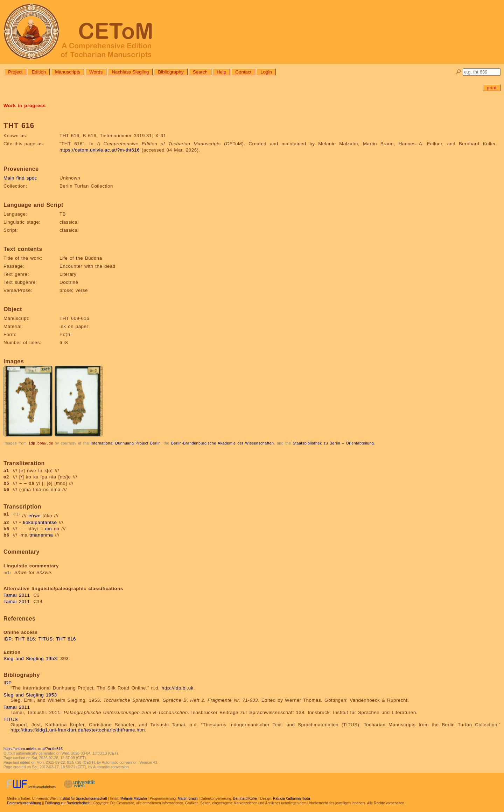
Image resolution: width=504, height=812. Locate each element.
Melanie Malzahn (134, 798)
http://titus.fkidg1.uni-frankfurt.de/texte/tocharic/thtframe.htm (78, 730)
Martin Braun (188, 798)
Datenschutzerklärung (24, 803)
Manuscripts (68, 72)
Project (15, 72)
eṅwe (35, 516)
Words (96, 72)
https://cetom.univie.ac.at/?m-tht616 (100, 150)
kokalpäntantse (40, 522)
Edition (39, 72)
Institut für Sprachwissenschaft (83, 798)
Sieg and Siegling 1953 (30, 658)
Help (221, 72)
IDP (8, 639)
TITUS (46, 639)
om (48, 528)
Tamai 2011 (17, 595)
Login (266, 72)
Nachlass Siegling (130, 72)
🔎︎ (458, 72)
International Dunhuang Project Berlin (126, 443)
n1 (17, 514)
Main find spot (20, 178)
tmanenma (41, 535)
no (57, 528)
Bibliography (171, 72)
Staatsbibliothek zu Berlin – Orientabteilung (333, 443)
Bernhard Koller (245, 798)
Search (200, 72)
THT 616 (25, 639)
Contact (243, 72)
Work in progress (24, 106)
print (492, 88)
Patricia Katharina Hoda (292, 798)
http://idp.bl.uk (178, 688)
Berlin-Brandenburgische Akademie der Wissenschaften (223, 443)
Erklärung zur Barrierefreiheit (67, 803)
